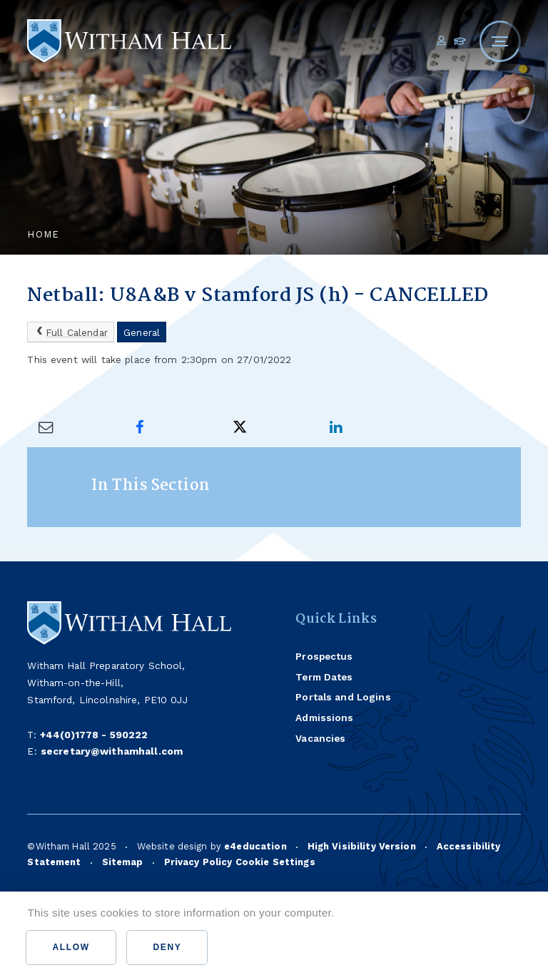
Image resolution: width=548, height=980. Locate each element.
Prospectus (324, 656)
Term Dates (324, 677)
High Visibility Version (362, 846)
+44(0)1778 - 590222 (94, 735)
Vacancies (320, 738)
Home (43, 234)
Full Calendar (71, 332)
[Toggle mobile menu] (500, 41)
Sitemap (123, 862)
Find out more (383, 913)
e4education (255, 846)
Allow (71, 947)
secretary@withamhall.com (112, 751)
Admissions (324, 718)
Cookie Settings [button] (275, 862)
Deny (167, 947)
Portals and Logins (343, 697)
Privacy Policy (198, 862)
